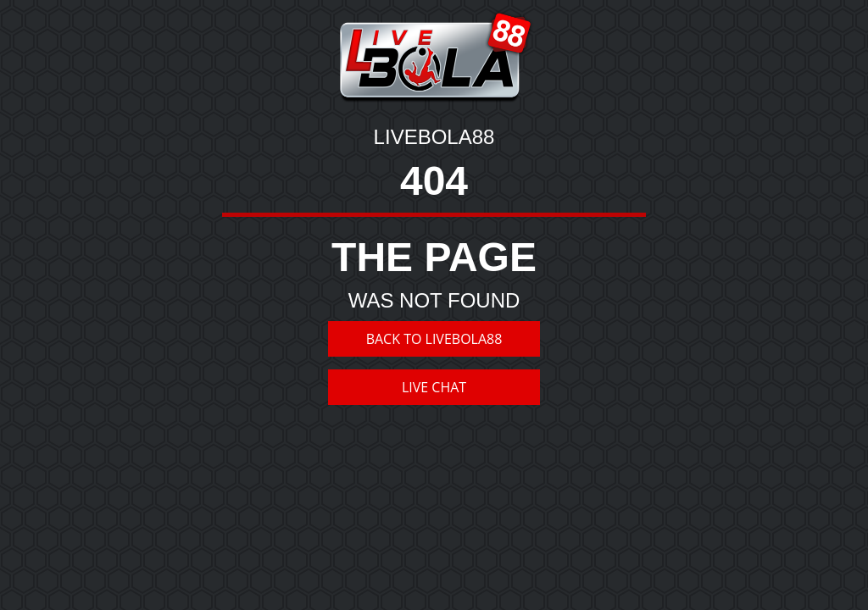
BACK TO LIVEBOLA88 (434, 339)
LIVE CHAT (434, 387)
